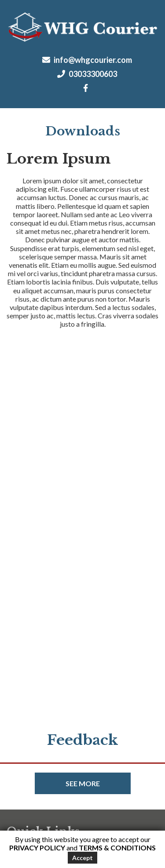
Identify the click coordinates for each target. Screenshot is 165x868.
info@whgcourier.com (87, 60)
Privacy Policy (37, 848)
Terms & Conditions (117, 848)
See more (83, 783)
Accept (82, 858)
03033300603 (87, 74)
